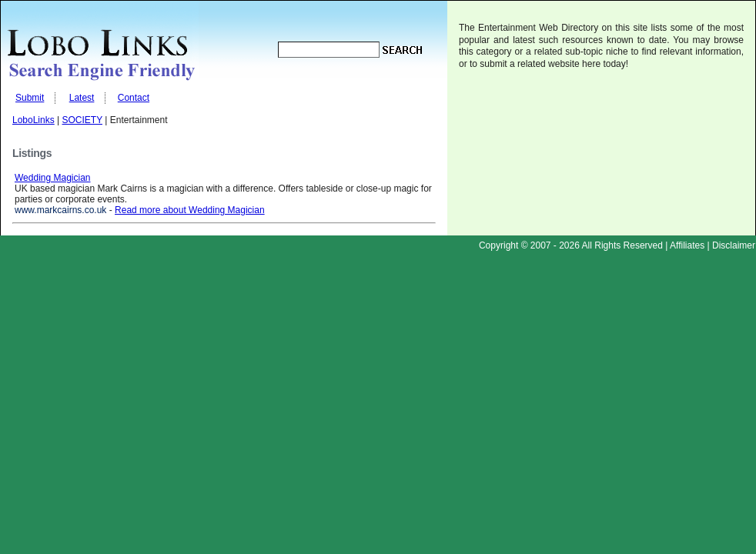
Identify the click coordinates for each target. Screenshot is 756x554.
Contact (134, 98)
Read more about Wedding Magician (190, 210)
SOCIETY (82, 120)
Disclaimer (734, 245)
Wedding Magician (53, 178)
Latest (82, 98)
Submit (30, 98)
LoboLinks (33, 120)
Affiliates (687, 245)
